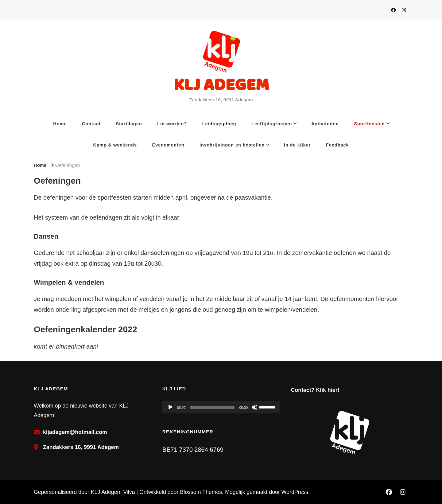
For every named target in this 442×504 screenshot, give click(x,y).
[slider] (212, 407)
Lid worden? (172, 124)
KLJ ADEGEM (221, 84)
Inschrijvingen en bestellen (232, 145)
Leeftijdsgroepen (272, 124)
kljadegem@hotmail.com (75, 432)
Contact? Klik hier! (315, 390)
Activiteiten (325, 124)
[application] (221, 407)
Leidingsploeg (219, 124)
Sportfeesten (369, 124)
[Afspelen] (170, 407)
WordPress (295, 492)
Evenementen (168, 145)
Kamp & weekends (115, 145)
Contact (91, 124)
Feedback (337, 145)
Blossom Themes (201, 492)
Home (60, 124)
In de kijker (297, 145)
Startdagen (129, 124)
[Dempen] (254, 407)
